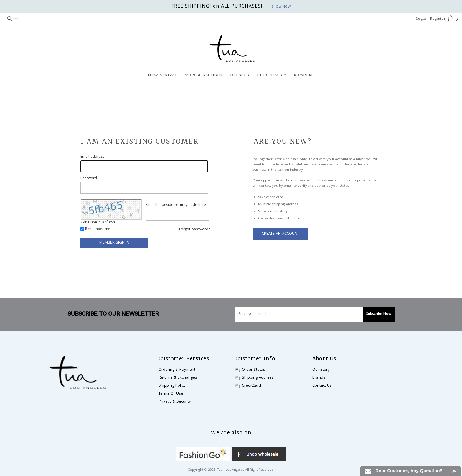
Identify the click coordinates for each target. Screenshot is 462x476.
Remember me (98, 229)
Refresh (109, 223)
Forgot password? (194, 230)
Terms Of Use (171, 394)
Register (438, 19)
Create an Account (280, 234)
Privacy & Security (175, 402)
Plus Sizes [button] (270, 75)
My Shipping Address (255, 378)
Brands (319, 378)
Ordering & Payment (177, 370)
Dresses (240, 75)
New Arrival (163, 75)
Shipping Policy (172, 386)
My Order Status (250, 370)
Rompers (304, 75)
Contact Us (322, 386)
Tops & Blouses (204, 75)
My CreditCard (248, 386)
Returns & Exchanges (178, 378)
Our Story (321, 370)
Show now (281, 7)
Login (421, 19)
